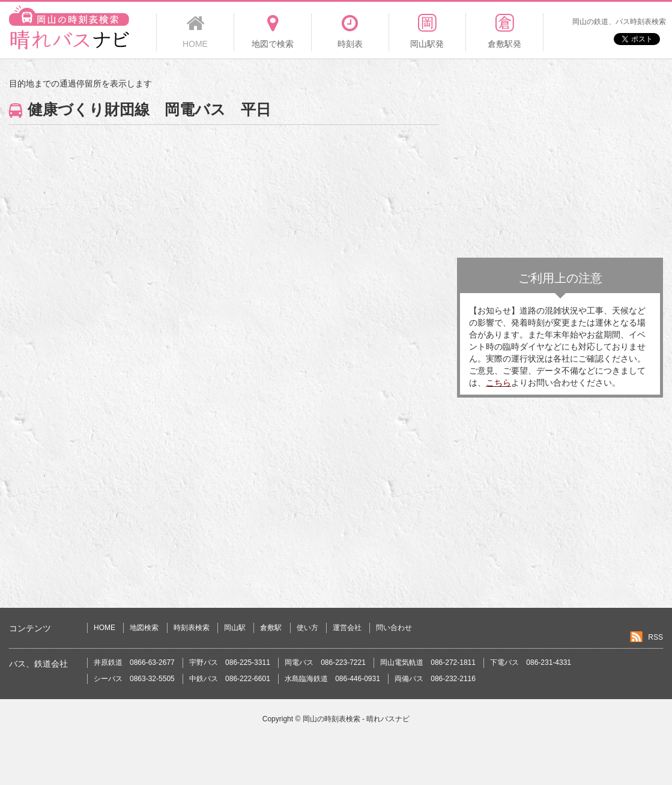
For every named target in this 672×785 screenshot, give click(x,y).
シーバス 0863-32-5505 (134, 679)
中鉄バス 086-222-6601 (230, 679)
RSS (655, 637)
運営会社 (347, 628)
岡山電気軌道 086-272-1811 (428, 662)
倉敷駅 (271, 628)
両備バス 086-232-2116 (435, 679)
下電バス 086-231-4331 (531, 662)
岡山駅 (235, 628)
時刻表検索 (192, 628)
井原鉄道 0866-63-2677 (134, 662)
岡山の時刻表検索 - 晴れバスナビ (356, 719)
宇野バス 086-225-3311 (230, 662)
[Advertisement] (560, 162)
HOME (104, 628)
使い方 (307, 628)
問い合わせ (394, 628)
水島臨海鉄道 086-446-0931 (332, 679)
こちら (498, 383)
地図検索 (144, 628)
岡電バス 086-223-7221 (325, 662)
